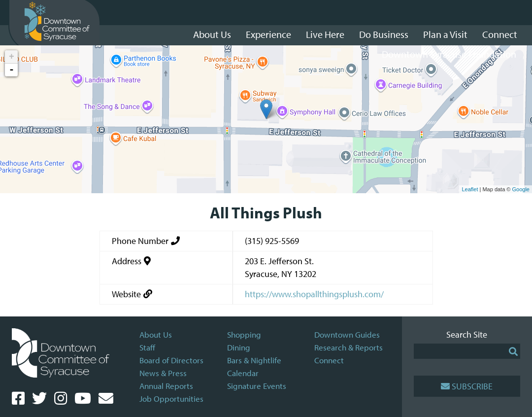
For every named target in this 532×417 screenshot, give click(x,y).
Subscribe (467, 386)
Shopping (244, 334)
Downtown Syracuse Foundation (449, 54)
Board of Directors (171, 360)
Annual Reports (166, 386)
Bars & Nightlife (254, 360)
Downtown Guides (347, 334)
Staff (147, 347)
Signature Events (257, 386)
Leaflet (470, 189)
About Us (156, 334)
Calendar (243, 373)
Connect (329, 360)
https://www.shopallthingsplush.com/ (314, 294)
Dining (239, 347)
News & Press (163, 373)
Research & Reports (349, 347)
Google (521, 189)
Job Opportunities (171, 399)
